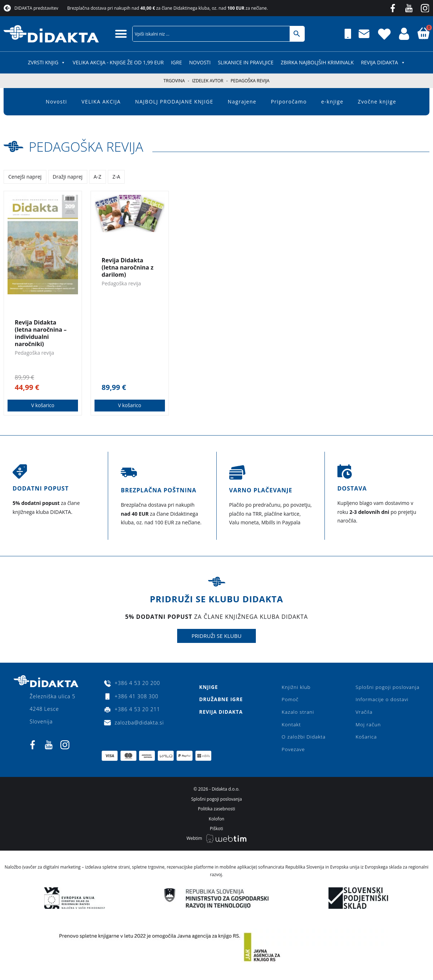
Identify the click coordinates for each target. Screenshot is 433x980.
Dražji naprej (68, 177)
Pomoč (290, 700)
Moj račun (367, 726)
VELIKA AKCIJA (101, 102)
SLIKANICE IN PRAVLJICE (246, 62)
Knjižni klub (296, 687)
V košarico (43, 406)
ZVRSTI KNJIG (47, 62)
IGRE (177, 62)
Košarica (365, 739)
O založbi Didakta (304, 739)
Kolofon (216, 822)
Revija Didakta (383, 62)
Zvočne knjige (377, 102)
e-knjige (332, 102)
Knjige (208, 687)
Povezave (293, 752)
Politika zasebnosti (217, 812)
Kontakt (291, 726)
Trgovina (174, 81)
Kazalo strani (298, 713)
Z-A (116, 177)
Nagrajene (242, 102)
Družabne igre (221, 700)
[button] (121, 34)
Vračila (362, 713)
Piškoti (216, 832)
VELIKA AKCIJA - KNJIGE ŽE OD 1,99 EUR (118, 62)
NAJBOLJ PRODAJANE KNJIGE (174, 102)
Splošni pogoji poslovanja (386, 687)
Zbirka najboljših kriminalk (317, 62)
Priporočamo (289, 102)
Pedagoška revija (92, 146)
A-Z (98, 177)
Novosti (200, 62)
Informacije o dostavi (381, 700)
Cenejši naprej (25, 177)
